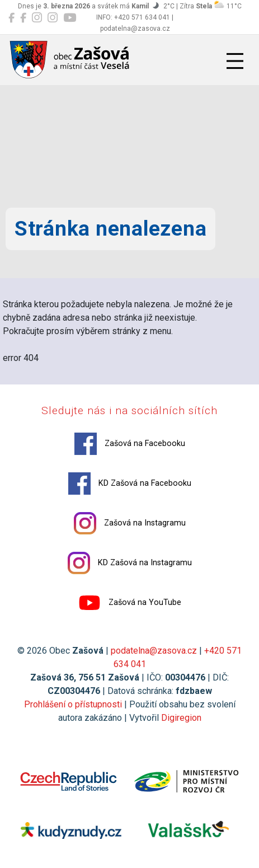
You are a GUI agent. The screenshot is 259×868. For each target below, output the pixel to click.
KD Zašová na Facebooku (130, 484)
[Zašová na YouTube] (70, 18)
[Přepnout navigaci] (235, 61)
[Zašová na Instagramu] (37, 18)
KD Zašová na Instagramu (130, 563)
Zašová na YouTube (130, 603)
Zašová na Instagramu (130, 523)
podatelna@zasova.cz (154, 651)
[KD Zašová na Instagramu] (53, 18)
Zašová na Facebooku (130, 444)
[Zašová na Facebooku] (11, 18)
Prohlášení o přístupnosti (73, 704)
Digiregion (181, 718)
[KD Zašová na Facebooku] (23, 18)
